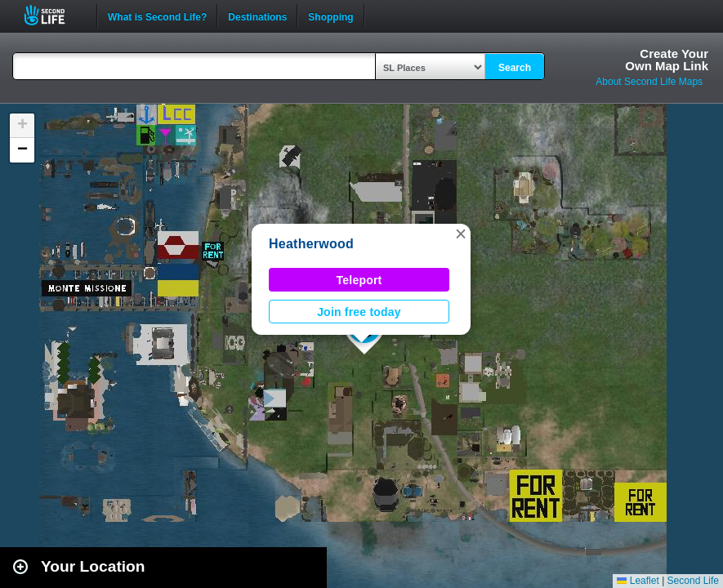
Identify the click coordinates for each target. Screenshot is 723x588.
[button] (461, 234)
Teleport (359, 280)
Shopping (330, 16)
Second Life (54, 15)
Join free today (359, 312)
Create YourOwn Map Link (667, 60)
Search (515, 68)
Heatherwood (311, 244)
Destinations (257, 16)
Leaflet (638, 581)
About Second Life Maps (649, 82)
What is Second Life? (157, 16)
